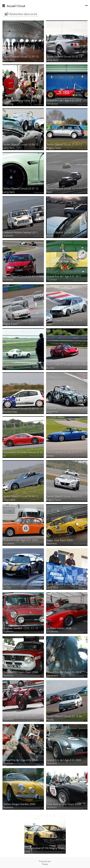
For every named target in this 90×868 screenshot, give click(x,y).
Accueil (11, 6)
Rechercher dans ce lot (23, 14)
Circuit (21, 6)
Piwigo (45, 864)
